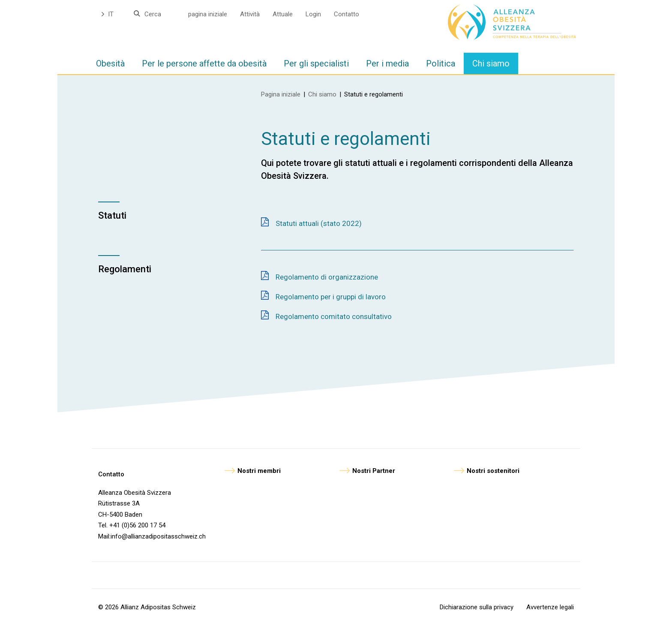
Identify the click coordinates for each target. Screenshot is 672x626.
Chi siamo (322, 94)
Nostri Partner (374, 471)
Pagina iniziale (281, 94)
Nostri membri (259, 471)
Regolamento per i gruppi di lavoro (331, 297)
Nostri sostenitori (493, 471)
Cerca (153, 14)
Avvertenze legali (550, 607)
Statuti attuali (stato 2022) (319, 223)
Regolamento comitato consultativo (334, 316)
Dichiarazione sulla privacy (477, 607)
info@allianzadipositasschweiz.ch (158, 536)
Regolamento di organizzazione (327, 277)
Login (313, 14)
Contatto (346, 14)
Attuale (283, 14)
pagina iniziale (208, 14)
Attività (250, 14)
